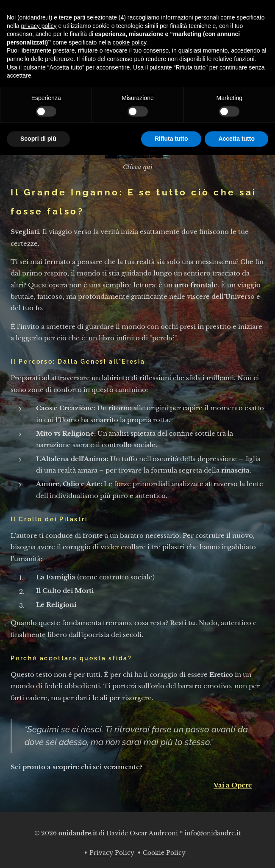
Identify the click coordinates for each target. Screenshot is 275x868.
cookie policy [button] (129, 42)
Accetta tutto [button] (236, 139)
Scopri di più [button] (38, 139)
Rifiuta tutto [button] (171, 139)
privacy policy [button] (39, 26)
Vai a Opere (233, 785)
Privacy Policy (112, 853)
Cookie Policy (164, 853)
